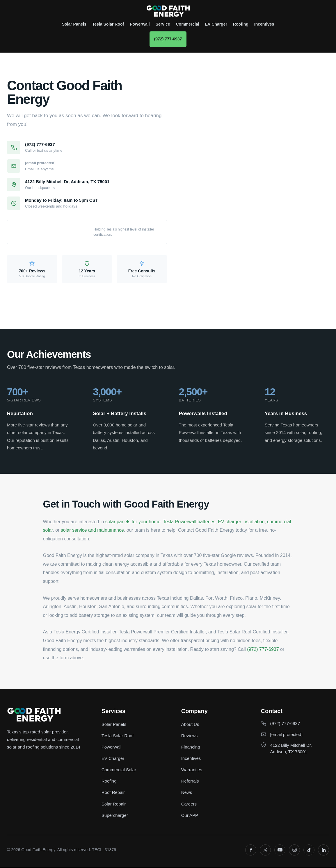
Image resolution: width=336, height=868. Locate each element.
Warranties (192, 770)
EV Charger (216, 24)
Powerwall (140, 24)
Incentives (264, 24)
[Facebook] (251, 850)
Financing (191, 747)
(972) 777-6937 (168, 39)
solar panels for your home (133, 522)
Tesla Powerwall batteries (189, 522)
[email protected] (40, 163)
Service (163, 24)
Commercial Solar (119, 770)
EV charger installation (241, 522)
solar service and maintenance (92, 530)
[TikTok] (309, 850)
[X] (265, 850)
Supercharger (115, 816)
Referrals (190, 781)
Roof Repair (113, 793)
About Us (190, 724)
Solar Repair (114, 804)
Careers (189, 804)
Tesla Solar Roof (108, 24)
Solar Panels (74, 24)
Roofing (241, 24)
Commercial (188, 24)
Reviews (190, 736)
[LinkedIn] (323, 850)
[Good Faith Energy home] (168, 11)
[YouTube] (280, 850)
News (187, 793)
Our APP (190, 816)
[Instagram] (294, 850)
